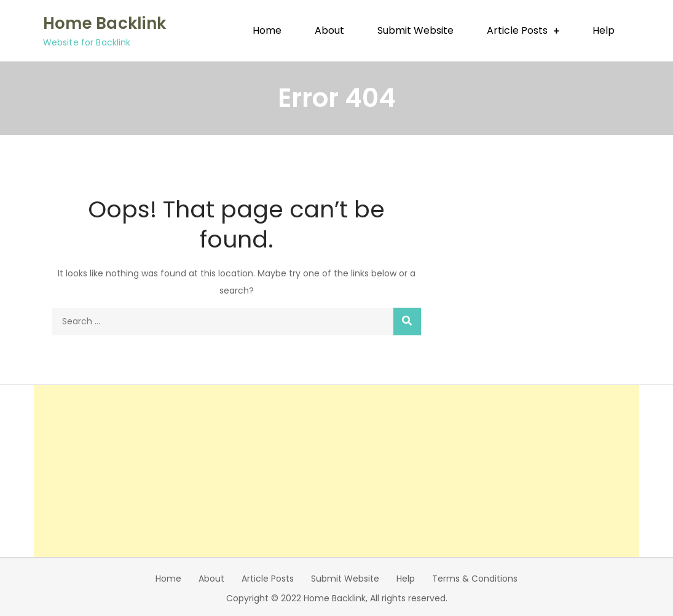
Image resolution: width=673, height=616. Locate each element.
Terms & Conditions (475, 579)
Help (604, 30)
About (329, 30)
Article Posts (517, 30)
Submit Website (415, 30)
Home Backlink (104, 23)
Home (267, 30)
